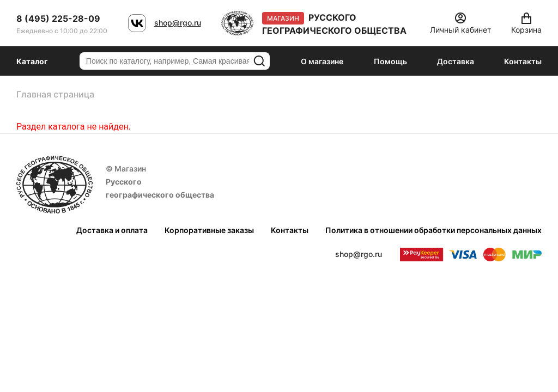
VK (137, 23)
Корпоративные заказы (209, 230)
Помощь (390, 61)
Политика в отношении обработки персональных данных (433, 230)
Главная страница (55, 94)
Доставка (456, 61)
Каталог (32, 61)
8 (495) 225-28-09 (58, 19)
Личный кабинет (460, 30)
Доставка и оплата (112, 230)
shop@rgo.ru (178, 23)
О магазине (322, 61)
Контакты (523, 61)
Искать (259, 61)
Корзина (526, 30)
